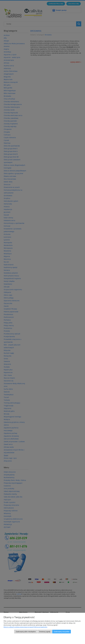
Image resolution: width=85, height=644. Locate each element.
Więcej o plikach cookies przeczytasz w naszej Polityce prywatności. (25, 627)
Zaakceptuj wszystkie (61, 632)
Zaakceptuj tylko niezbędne (26, 632)
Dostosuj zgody (45, 632)
